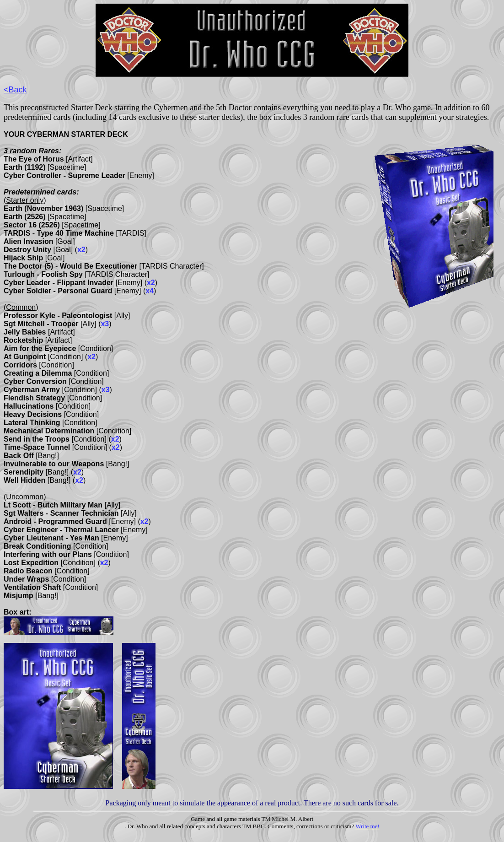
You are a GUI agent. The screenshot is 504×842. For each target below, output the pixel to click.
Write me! (367, 826)
